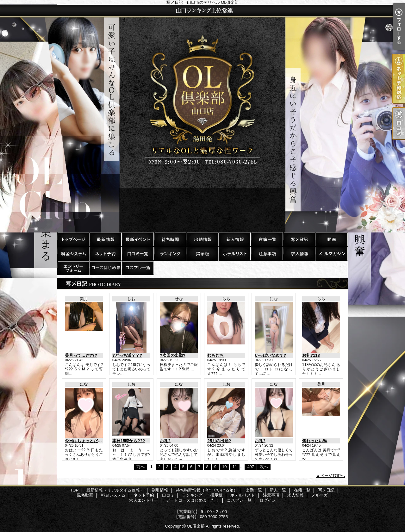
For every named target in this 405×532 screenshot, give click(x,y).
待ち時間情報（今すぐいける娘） (170, 239)
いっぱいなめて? (270, 355)
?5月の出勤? (219, 441)
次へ (264, 467)
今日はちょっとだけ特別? (89, 441)
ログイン (268, 500)
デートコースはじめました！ (105, 268)
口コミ (138, 254)
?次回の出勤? (173, 355)
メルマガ (331, 254)
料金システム (73, 254)
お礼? (165, 441)
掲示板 (202, 254)
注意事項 (267, 254)
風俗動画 (331, 239)
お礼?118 (311, 355)
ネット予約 (105, 254)
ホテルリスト (234, 254)
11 (234, 467)
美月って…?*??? (81, 355)
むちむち (215, 355)
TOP (73, 239)
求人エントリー (73, 268)
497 (251, 467)
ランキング (170, 254)
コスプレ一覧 (138, 268)
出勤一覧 (202, 239)
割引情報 (138, 239)
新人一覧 (234, 239)
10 (224, 467)
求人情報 (299, 254)
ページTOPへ (333, 476)
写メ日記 (299, 239)
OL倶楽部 (196, 526)
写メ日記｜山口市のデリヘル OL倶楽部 (202, 119)
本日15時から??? (129, 441)
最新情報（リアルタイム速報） (105, 239)
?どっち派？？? (127, 355)
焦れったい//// (315, 441)
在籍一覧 (267, 239)
